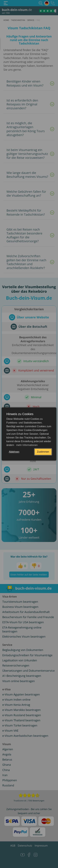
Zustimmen (43, 452)
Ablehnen (14, 452)
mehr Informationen (27, 445)
